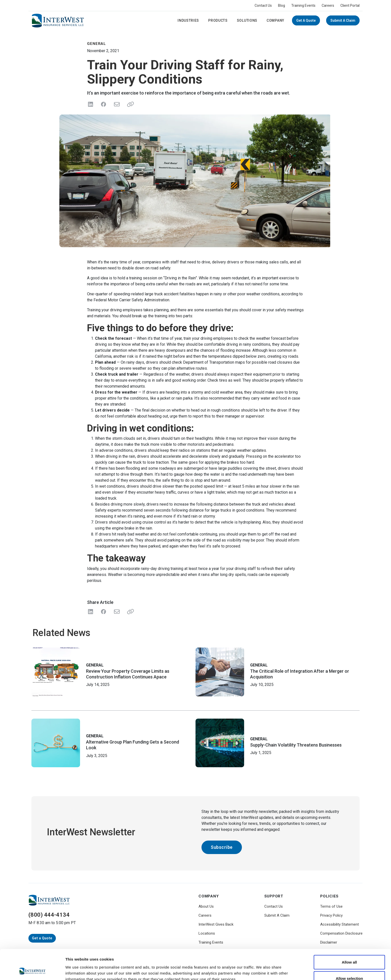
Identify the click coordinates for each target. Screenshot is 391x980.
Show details (262, 967)
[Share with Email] (116, 612)
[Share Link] (129, 612)
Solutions (247, 20)
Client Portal (350, 5)
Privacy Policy (331, 915)
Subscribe (222, 847)
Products (218, 20)
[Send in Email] (116, 104)
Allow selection (349, 950)
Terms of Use (331, 906)
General (95, 665)
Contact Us (263, 5)
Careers (328, 5)
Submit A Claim (343, 20)
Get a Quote (306, 20)
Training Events (303, 5)
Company (275, 20)
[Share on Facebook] (103, 104)
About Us (206, 906)
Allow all (349, 934)
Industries (188, 20)
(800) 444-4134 (49, 915)
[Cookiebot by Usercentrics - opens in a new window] (32, 970)
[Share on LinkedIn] (91, 104)
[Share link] (129, 104)
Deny (349, 967)
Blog (282, 5)
